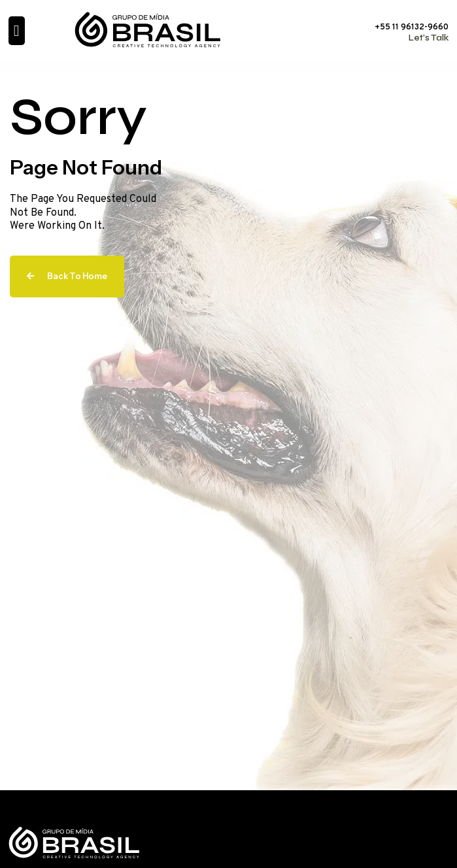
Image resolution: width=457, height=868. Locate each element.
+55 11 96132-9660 (412, 27)
